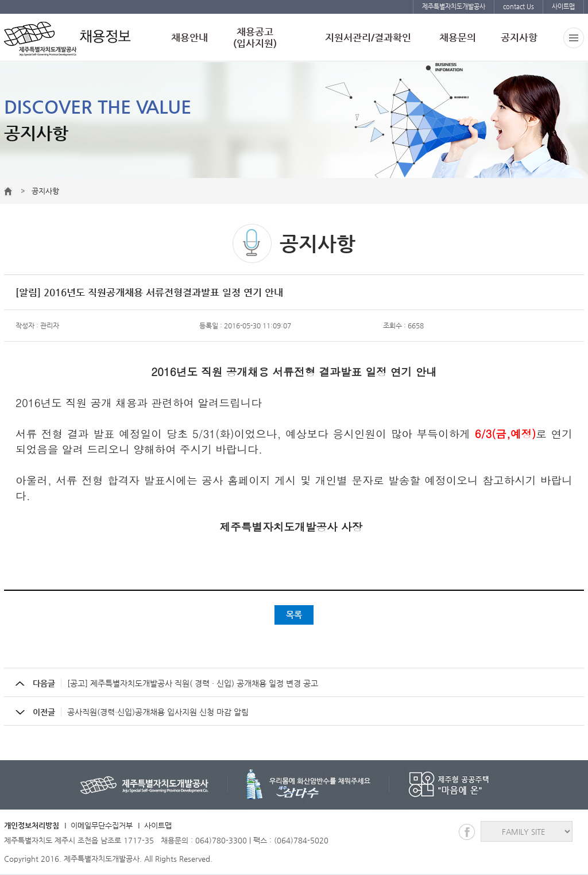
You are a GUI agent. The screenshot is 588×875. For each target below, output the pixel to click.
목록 (294, 615)
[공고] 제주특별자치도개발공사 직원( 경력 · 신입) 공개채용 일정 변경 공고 (175, 683)
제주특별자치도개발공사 (454, 7)
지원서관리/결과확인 (368, 37)
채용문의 (458, 37)
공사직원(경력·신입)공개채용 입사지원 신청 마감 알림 (141, 712)
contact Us (519, 7)
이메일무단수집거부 (102, 825)
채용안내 (189, 37)
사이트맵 (563, 7)
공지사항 (519, 37)
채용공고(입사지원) (255, 37)
